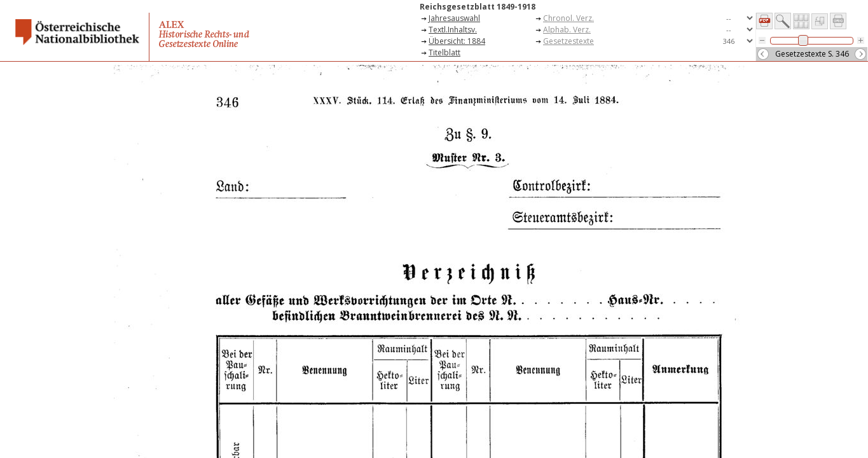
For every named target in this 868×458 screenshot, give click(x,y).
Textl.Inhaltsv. (453, 30)
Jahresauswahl (454, 18)
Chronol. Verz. (568, 18)
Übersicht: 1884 (457, 41)
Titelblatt (444, 52)
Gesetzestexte (568, 41)
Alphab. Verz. (567, 30)
